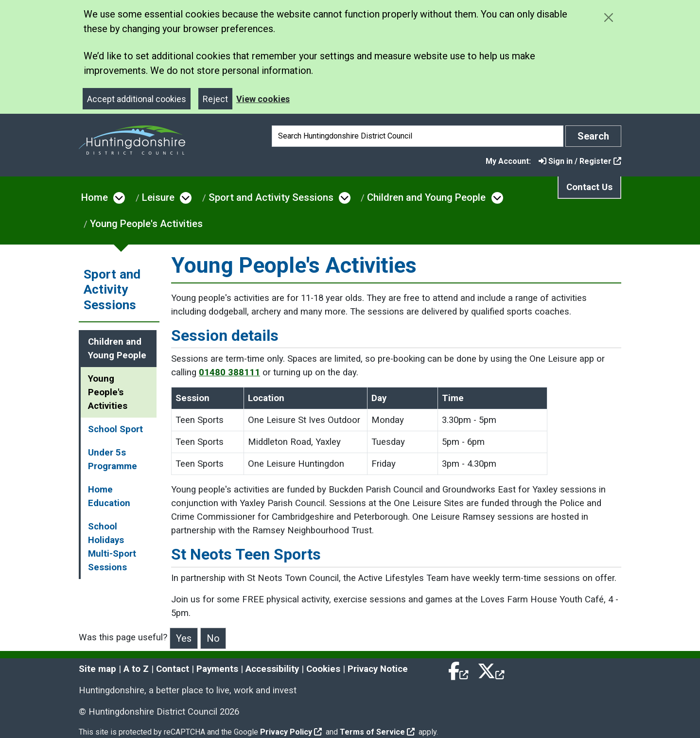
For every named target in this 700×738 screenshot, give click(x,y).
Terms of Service (377, 732)
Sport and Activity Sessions (271, 197)
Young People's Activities (146, 224)
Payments (217, 669)
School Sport (115, 429)
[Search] (418, 136)
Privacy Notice (378, 669)
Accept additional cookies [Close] (137, 99)
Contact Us (589, 187)
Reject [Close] (215, 99)
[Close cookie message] (608, 17)
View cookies (263, 99)
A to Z (136, 669)
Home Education (109, 496)
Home (95, 197)
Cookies (323, 669)
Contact (173, 669)
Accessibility (272, 669)
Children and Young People (426, 197)
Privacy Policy (291, 732)
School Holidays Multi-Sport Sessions (112, 547)
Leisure (158, 197)
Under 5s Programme (113, 459)
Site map (97, 669)
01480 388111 (229, 372)
